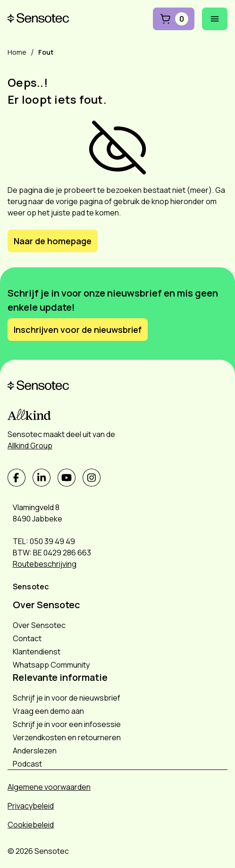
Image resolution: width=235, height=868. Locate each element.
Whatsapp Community (51, 665)
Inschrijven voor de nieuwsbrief (78, 330)
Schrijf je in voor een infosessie (67, 724)
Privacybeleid (31, 806)
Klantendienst (37, 652)
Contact (27, 638)
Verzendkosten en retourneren (67, 737)
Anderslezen (35, 751)
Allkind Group (30, 446)
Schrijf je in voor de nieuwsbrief (67, 698)
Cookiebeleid (31, 825)
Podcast (27, 764)
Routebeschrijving (45, 564)
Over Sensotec (39, 625)
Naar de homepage (53, 241)
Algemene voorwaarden (49, 787)
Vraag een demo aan (48, 711)
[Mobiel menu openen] (215, 19)
